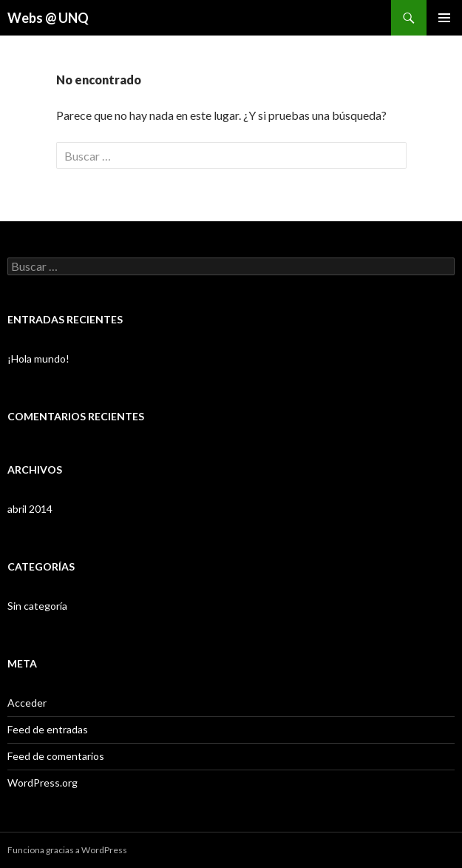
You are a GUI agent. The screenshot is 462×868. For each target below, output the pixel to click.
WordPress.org (43, 783)
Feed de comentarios (56, 756)
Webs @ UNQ (48, 18)
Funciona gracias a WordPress (67, 850)
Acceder (27, 703)
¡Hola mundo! (38, 359)
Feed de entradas (48, 729)
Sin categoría (37, 606)
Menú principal (444, 18)
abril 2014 (30, 509)
